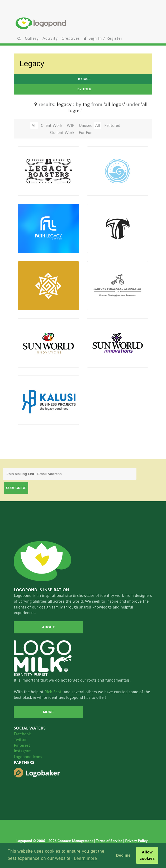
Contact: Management (76, 841)
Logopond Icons (28, 757)
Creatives (71, 38)
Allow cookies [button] (147, 855)
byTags (84, 79)
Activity (50, 38)
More (48, 712)
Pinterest (22, 745)
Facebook (22, 734)
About (48, 627)
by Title (84, 89)
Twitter (20, 739)
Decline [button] (123, 855)
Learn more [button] (85, 858)
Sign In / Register (103, 38)
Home (83, 23)
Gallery (32, 38)
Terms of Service (110, 841)
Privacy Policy (137, 841)
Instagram (23, 751)
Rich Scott (54, 692)
